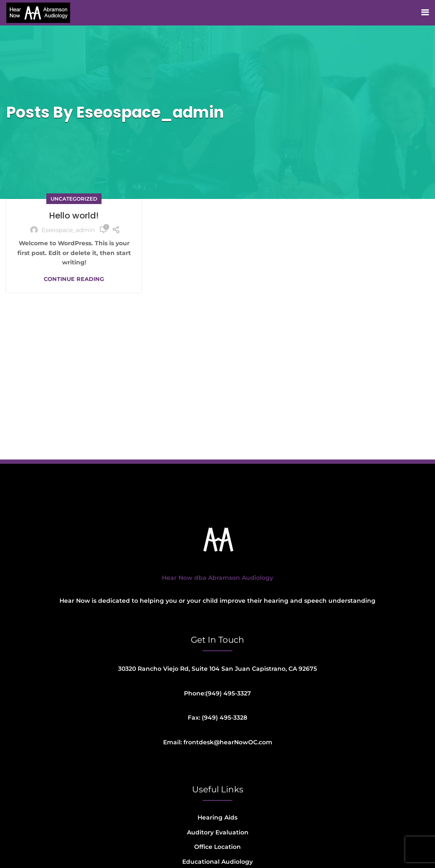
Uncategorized (74, 199)
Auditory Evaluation (218, 832)
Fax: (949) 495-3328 (217, 718)
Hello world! (74, 216)
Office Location (217, 847)
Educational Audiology (217, 862)
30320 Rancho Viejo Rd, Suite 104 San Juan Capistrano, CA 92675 (217, 669)
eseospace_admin (150, 112)
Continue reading (74, 279)
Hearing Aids (217, 817)
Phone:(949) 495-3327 (217, 693)
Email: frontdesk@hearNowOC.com (218, 742)
